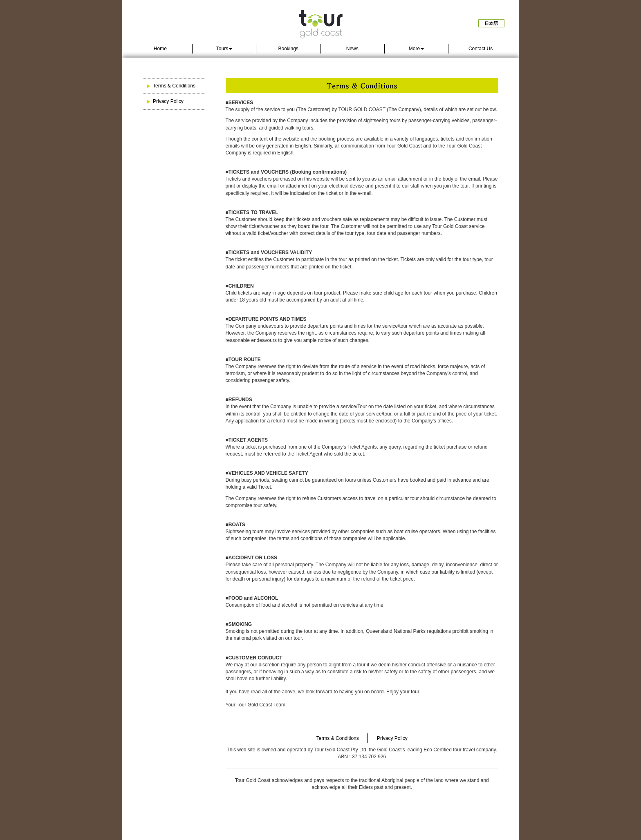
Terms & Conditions (174, 86)
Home (160, 49)
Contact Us (481, 49)
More (416, 49)
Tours (224, 49)
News (352, 49)
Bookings (288, 49)
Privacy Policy (168, 101)
